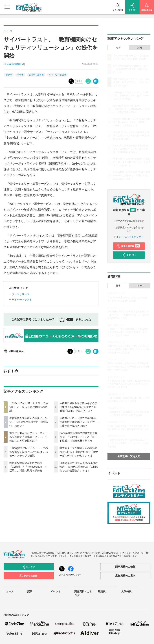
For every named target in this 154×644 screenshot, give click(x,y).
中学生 (20, 75)
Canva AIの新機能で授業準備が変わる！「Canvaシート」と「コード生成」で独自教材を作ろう (79, 437)
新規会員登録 (128, 246)
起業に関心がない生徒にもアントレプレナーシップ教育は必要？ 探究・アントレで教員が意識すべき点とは (128, 349)
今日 (118, 48)
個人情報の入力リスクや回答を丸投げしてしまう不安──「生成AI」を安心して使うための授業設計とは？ (128, 315)
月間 (140, 48)
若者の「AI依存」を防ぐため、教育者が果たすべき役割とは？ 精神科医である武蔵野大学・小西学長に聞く (128, 367)
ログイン (128, 255)
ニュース (140, 286)
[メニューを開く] (7, 7)
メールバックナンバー (129, 237)
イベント (56, 591)
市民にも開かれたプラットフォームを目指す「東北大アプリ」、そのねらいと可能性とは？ (28, 437)
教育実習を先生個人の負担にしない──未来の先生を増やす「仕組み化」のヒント (29, 422)
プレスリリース (21, 294)
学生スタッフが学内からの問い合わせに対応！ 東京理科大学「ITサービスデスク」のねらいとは (79, 452)
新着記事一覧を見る (129, 456)
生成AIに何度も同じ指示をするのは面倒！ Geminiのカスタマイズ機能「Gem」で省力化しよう (78, 407)
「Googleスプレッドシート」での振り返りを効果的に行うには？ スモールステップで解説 (29, 452)
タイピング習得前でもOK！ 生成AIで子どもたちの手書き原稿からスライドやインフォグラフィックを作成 (129, 384)
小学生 (9, 75)
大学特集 (126, 591)
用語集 (102, 591)
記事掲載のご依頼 (125, 567)
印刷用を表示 (14, 351)
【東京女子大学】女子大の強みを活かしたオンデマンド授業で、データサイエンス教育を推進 (128, 443)
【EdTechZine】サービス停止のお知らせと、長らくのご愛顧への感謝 (29, 407)
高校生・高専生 (36, 75)
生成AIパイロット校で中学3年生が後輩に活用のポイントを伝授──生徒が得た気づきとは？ (79, 422)
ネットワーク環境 (57, 75)
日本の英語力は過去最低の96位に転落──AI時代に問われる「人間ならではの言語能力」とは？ (79, 467)
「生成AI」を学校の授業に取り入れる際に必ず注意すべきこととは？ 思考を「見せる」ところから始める (128, 332)
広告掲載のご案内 (125, 576)
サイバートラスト (22, 300)
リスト (79, 81)
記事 (118, 286)
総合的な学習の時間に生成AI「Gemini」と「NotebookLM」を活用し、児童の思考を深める (28, 467)
